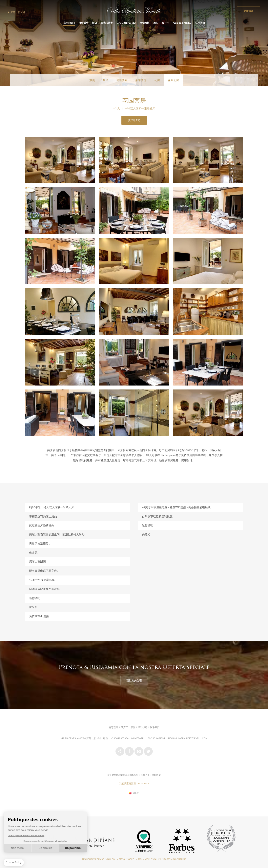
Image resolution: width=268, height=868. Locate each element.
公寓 (157, 80)
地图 (156, 23)
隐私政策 (156, 775)
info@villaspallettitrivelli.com (187, 739)
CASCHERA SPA (126, 23)
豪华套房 (141, 80)
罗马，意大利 (18, 12)
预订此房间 (134, 121)
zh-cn (136, 793)
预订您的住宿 (134, 681)
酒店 (94, 23)
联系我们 (200, 23)
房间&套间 (69, 23)
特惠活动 (83, 23)
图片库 (166, 23)
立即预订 (248, 11)
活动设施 (145, 23)
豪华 (106, 80)
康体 (133, 728)
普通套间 (122, 80)
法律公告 (145, 775)
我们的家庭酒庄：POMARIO (134, 784)
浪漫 (92, 80)
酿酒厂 (124, 728)
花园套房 (173, 80)
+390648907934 (120, 739)
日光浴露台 (107, 23)
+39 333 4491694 (156, 739)
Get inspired (182, 23)
